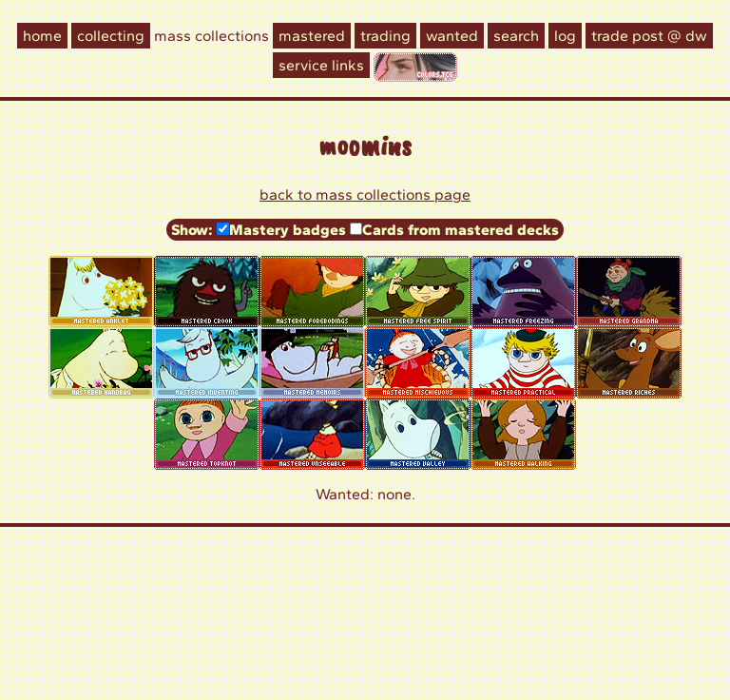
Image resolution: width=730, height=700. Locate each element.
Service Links (321, 65)
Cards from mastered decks (461, 230)
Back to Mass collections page (365, 194)
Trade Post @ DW (649, 36)
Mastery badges (288, 230)
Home (42, 36)
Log (565, 36)
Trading (385, 36)
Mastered (312, 36)
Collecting (111, 36)
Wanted (452, 36)
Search (516, 36)
